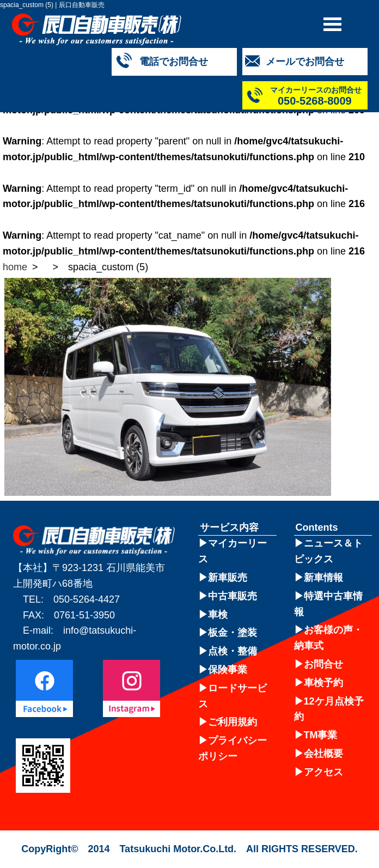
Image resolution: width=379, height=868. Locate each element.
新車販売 (228, 578)
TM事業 (321, 735)
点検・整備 (233, 651)
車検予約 (323, 683)
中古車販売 (233, 596)
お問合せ (323, 664)
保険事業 (228, 670)
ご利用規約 (233, 722)
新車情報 (323, 578)
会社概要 (323, 754)
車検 (218, 615)
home (15, 267)
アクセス (323, 772)
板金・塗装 (233, 633)
